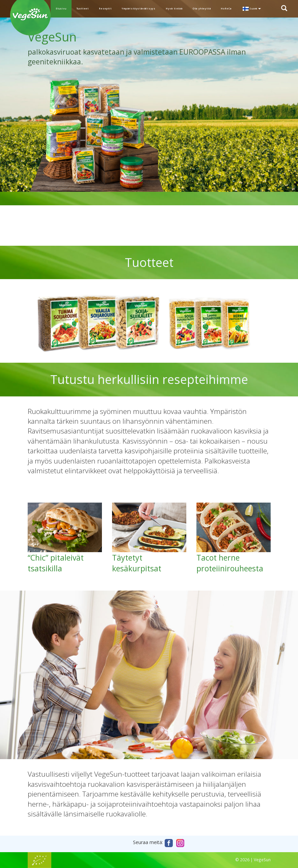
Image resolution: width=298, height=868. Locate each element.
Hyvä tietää (174, 9)
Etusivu (61, 9)
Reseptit (105, 9)
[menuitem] (251, 9)
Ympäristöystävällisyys (139, 9)
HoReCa (226, 9)
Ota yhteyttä (202, 9)
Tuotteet (83, 9)
